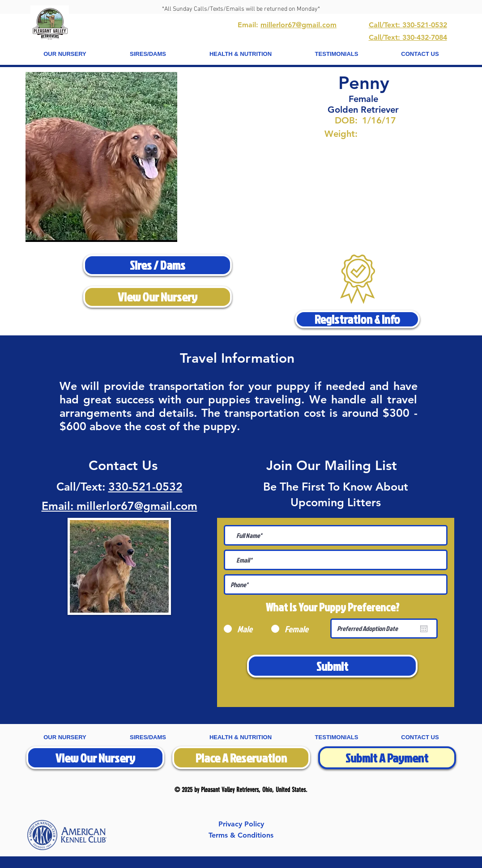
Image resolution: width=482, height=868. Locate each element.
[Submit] (332, 666)
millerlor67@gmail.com (299, 25)
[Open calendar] (424, 629)
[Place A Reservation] (241, 758)
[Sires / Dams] (158, 265)
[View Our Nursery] (158, 297)
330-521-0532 (145, 487)
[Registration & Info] (357, 319)
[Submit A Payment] (387, 758)
